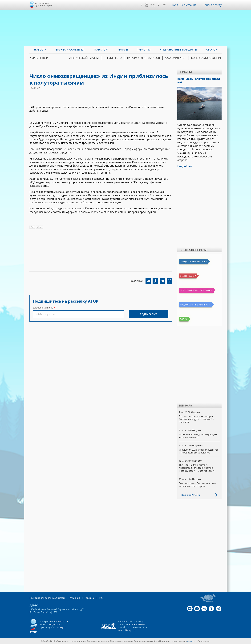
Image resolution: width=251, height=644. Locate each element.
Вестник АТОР (188, 276)
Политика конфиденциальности (47, 598)
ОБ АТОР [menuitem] (212, 50)
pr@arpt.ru (61, 627)
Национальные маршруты (196, 305)
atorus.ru (192, 641)
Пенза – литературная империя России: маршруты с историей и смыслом (196, 419)
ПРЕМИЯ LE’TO (113, 58)
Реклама (89, 598)
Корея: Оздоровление (206, 58)
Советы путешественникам (196, 290)
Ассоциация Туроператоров (44, 4)
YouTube (147, 5)
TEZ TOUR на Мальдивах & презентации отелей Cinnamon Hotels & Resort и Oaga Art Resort (197, 468)
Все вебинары (191, 495)
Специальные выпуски (194, 262)
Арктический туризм (84, 58)
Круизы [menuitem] (123, 50)
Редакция (75, 598)
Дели (40, 227)
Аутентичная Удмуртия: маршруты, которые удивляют (198, 436)
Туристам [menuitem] (144, 50)
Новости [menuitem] (40, 50)
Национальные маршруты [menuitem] (178, 50)
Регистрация (188, 5)
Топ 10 (184, 319)
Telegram (164, 5)
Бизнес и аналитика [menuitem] (70, 50)
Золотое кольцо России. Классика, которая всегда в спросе (198, 485)
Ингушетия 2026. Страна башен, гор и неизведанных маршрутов (199, 451)
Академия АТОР (176, 58)
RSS (101, 598)
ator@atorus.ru (55, 624)
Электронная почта (43, 308)
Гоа (32, 227)
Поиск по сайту (212, 5)
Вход (175, 5)
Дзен (141, 5)
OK (158, 5)
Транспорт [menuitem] (101, 50)
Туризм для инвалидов (143, 58)
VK (153, 5)
